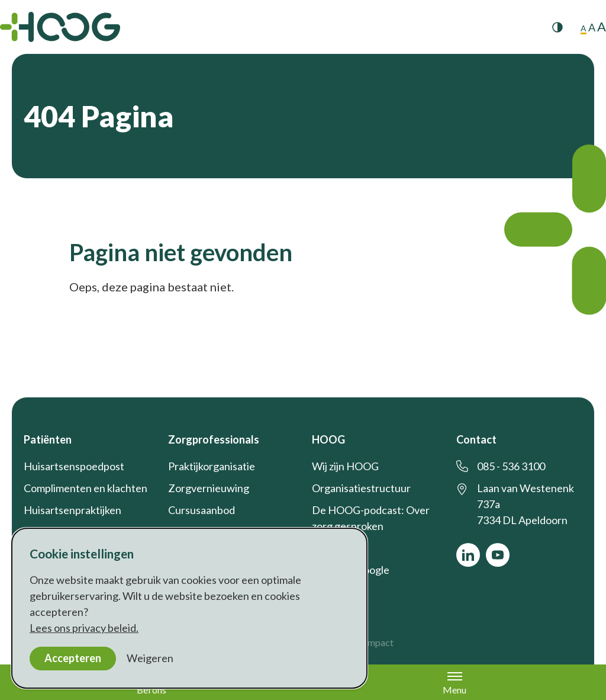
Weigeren (150, 658)
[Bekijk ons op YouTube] (498, 555)
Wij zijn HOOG (345, 466)
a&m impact (369, 642)
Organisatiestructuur (361, 488)
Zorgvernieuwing (209, 488)
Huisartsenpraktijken (72, 510)
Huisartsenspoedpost (74, 466)
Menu (454, 683)
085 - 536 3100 (511, 466)
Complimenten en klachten (86, 488)
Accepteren (73, 658)
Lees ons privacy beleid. (84, 628)
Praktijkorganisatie (212, 466)
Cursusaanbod (202, 510)
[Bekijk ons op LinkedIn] (468, 555)
